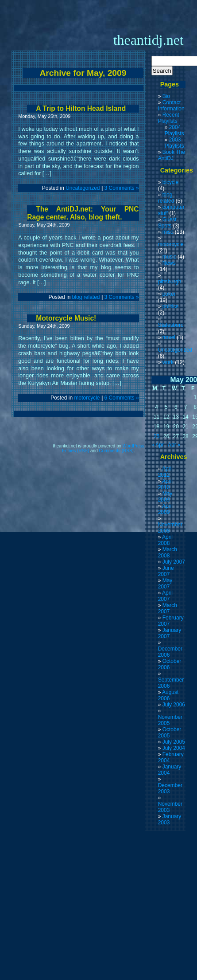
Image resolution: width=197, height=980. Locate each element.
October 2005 (170, 733)
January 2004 (170, 770)
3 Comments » (122, 188)
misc (168, 232)
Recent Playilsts (169, 118)
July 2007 (174, 562)
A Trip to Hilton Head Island (81, 108)
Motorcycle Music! (66, 318)
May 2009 (165, 497)
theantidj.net (149, 40)
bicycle (171, 182)
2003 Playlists (174, 143)
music (169, 257)
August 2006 (168, 695)
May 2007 (165, 584)
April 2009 (165, 509)
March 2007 (168, 608)
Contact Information (171, 106)
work (168, 362)
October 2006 (170, 664)
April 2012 (165, 472)
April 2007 (165, 596)
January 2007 (170, 633)
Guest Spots (167, 223)
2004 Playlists (174, 130)
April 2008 (165, 540)
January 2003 (170, 819)
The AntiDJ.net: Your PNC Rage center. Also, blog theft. (83, 213)
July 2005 (174, 742)
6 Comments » (122, 398)
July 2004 (174, 748)
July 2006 (174, 705)
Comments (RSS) (116, 451)
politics (171, 306)
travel (169, 337)
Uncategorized (83, 188)
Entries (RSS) (75, 451)
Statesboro (171, 325)
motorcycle (87, 398)
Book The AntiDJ (172, 155)
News (169, 263)
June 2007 (166, 571)
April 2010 (165, 484)
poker (169, 294)
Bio (166, 96)
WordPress (133, 446)
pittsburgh (170, 282)
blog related (86, 297)
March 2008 (168, 553)
